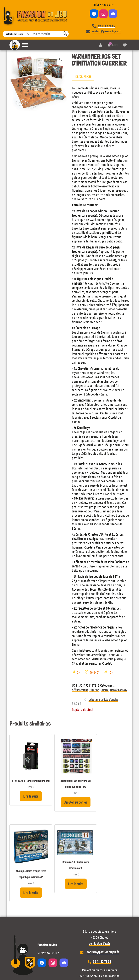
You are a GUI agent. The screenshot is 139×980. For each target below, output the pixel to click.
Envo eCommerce (119, 964)
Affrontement (80, 690)
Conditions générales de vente (70, 955)
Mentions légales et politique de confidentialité (69, 949)
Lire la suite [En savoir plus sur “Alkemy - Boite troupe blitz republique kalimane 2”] (85, 803)
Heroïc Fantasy (119, 690)
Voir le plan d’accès (100, 854)
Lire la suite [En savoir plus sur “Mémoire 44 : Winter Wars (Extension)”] (116, 783)
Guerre (105, 690)
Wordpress (33, 964)
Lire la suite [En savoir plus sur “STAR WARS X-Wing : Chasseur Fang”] (23, 791)
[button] (61, 59)
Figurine (94, 690)
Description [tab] (83, 76)
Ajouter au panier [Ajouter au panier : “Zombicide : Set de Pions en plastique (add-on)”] (54, 799)
